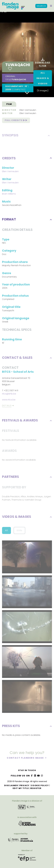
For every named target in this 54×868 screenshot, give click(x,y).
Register (36, 788)
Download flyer (43, 63)
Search (41, 6)
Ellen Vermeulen (28, 110)
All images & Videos (43, 78)
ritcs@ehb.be (9, 394)
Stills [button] (19, 531)
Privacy (24, 785)
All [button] (6, 531)
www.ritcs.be (9, 400)
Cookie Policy (40, 785)
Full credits (16, 121)
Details (7, 406)
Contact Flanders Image (26, 758)
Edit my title (21, 788)
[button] (51, 6)
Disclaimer (11, 785)
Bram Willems (9, 194)
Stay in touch (27, 770)
